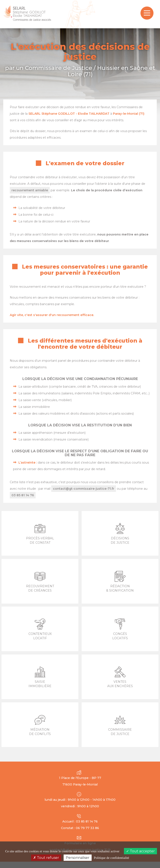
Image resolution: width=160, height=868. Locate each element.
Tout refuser (46, 858)
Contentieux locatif (40, 629)
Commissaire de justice (120, 725)
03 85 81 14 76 (23, 495)
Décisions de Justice (120, 534)
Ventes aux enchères (120, 677)
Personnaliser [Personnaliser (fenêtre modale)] (78, 858)
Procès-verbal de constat (40, 534)
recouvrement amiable (30, 190)
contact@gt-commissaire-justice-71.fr (84, 489)
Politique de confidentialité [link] (111, 858)
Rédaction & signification (120, 582)
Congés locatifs (120, 629)
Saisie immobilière (40, 677)
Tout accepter (140, 851)
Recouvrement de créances (40, 582)
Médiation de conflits (40, 725)
